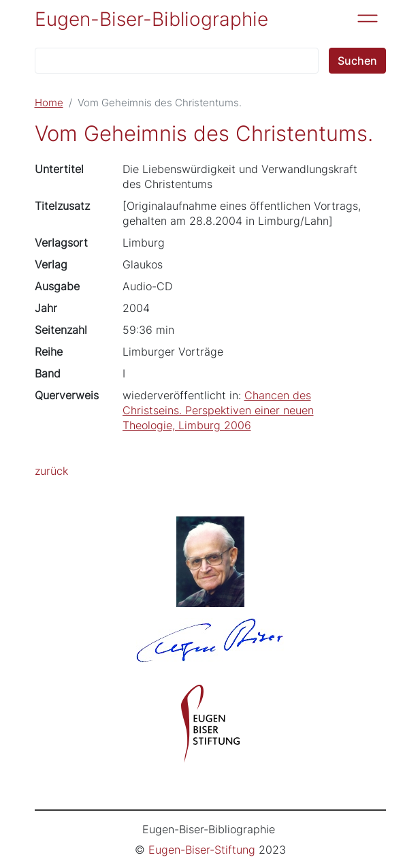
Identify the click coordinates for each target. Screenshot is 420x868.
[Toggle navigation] (368, 18)
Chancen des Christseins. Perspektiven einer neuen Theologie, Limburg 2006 (218, 410)
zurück (51, 471)
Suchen (357, 61)
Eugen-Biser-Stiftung (202, 850)
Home (49, 103)
